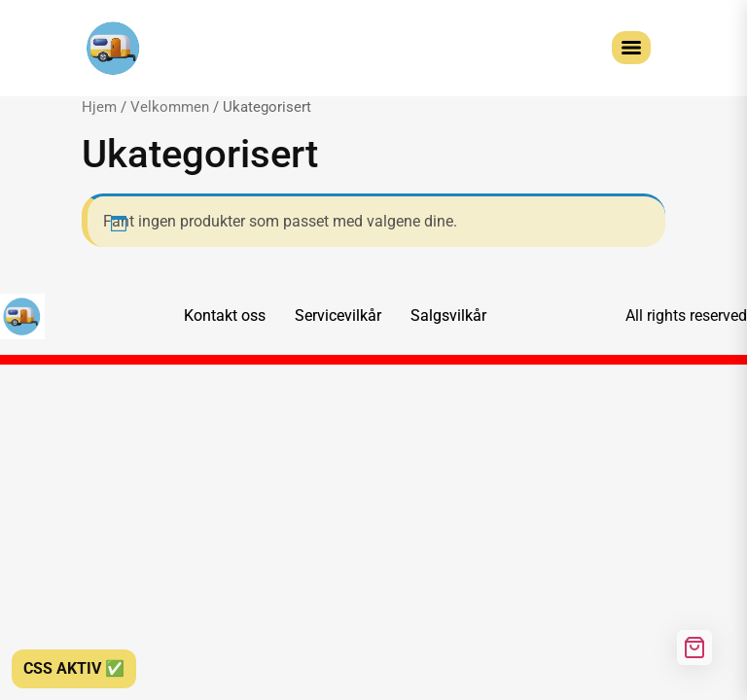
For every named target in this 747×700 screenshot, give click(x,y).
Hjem (99, 107)
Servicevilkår (338, 315)
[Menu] (631, 48)
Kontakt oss (225, 315)
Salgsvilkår (448, 315)
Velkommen (170, 107)
